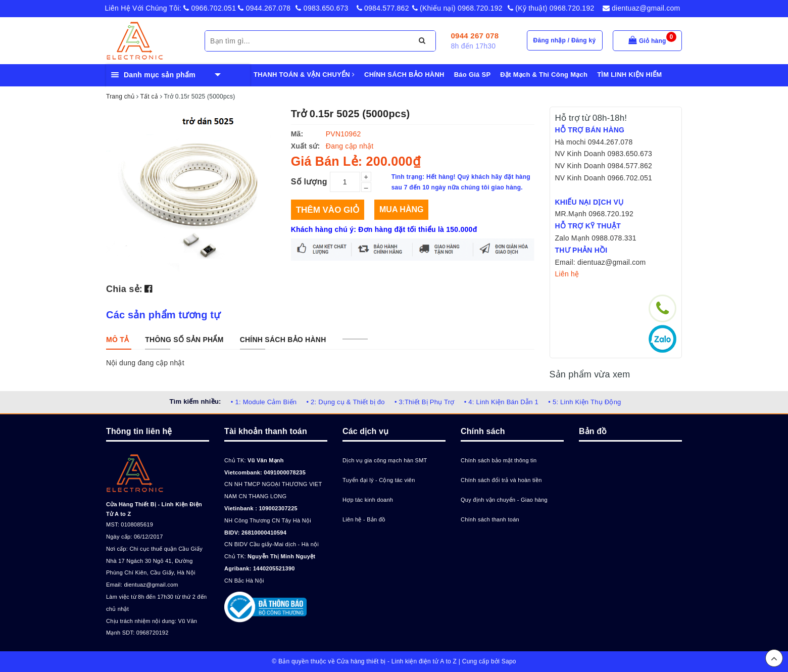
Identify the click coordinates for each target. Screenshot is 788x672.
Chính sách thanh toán (490, 519)
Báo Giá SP (473, 75)
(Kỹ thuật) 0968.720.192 (551, 8)
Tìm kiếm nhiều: (195, 401)
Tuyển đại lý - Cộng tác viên (379, 480)
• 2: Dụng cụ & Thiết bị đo (345, 402)
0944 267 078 (475, 36)
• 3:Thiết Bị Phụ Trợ (425, 402)
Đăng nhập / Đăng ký (565, 40)
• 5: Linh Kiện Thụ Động (584, 402)
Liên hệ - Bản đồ (364, 519)
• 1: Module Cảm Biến (264, 402)
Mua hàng (401, 209)
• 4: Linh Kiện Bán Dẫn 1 (501, 402)
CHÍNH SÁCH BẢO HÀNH (404, 75)
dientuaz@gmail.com (642, 8)
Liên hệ (567, 274)
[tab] (117, 340)
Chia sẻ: (124, 289)
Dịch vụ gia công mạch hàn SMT (385, 460)
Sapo (509, 661)
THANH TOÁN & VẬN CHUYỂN (304, 75)
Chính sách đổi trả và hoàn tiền (501, 480)
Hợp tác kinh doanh (368, 500)
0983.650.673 (322, 8)
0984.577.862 (383, 8)
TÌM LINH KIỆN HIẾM (629, 75)
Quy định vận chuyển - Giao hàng (504, 500)
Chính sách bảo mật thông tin (499, 460)
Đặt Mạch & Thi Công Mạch (544, 75)
